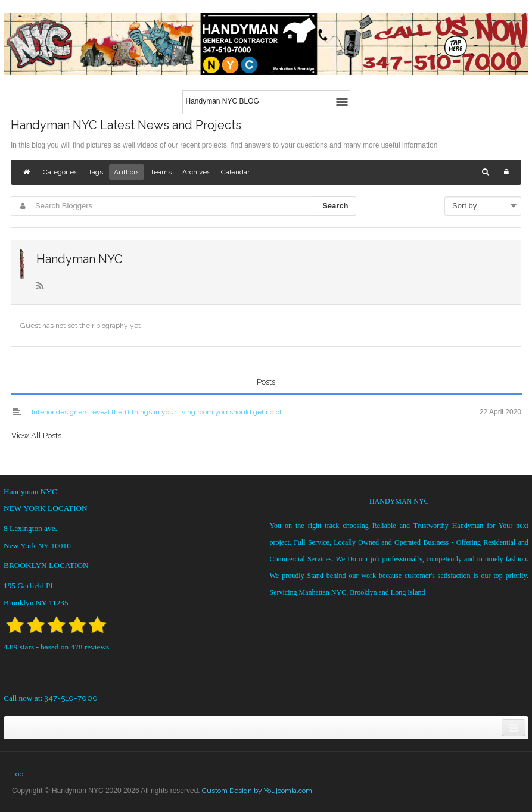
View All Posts (36, 435)
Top (18, 774)
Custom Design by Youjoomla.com (257, 791)
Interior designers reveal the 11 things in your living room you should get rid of (157, 412)
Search (335, 206)
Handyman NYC (80, 259)
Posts (266, 382)
